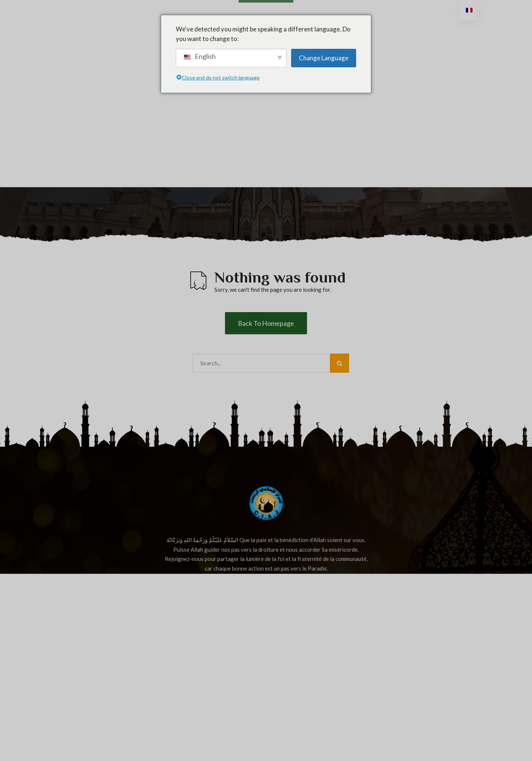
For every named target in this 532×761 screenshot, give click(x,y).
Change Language (324, 58)
